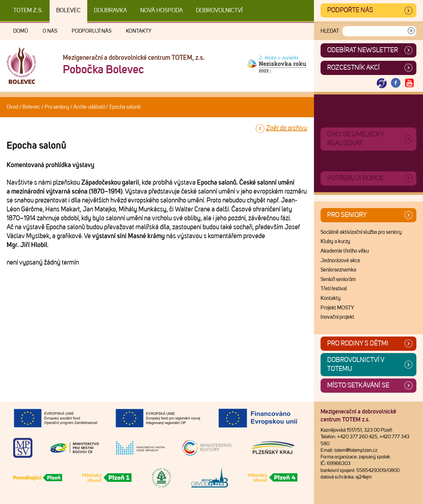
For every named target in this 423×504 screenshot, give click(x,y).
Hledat (330, 31)
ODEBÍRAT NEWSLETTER (363, 50)
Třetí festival (334, 289)
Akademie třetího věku (345, 251)
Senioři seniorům (338, 279)
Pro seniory (57, 107)
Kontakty (139, 31)
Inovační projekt (337, 317)
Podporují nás (92, 31)
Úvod (12, 107)
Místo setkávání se (358, 385)
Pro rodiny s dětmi (358, 343)
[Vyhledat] (411, 31)
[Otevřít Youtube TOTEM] (409, 83)
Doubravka (110, 11)
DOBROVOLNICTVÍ (219, 11)
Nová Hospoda (161, 11)
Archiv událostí (89, 107)
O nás (50, 31)
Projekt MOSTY (337, 308)
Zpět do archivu (287, 128)
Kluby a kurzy (335, 241)
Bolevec (68, 11)
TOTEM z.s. (28, 11)
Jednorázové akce (340, 261)
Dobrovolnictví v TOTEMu (356, 364)
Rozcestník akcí (353, 68)
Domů (21, 31)
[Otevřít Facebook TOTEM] (396, 83)
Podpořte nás (350, 10)
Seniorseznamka (338, 270)
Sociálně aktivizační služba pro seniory (361, 232)
